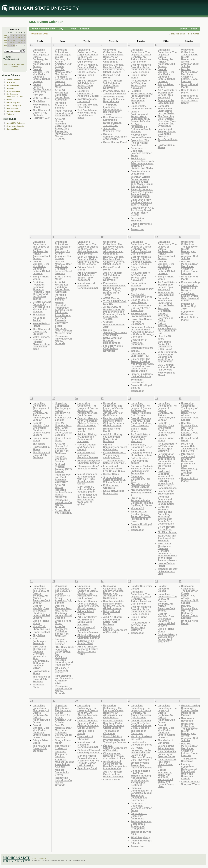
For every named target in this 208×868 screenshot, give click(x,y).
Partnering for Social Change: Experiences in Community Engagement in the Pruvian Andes (166, 461)
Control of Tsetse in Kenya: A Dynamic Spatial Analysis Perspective (142, 470)
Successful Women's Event (112, 130)
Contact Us (42, 858)
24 (16, 43)
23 (14, 43)
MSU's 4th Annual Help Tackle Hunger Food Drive (190, 447)
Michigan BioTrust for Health (141, 738)
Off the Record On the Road (166, 528)
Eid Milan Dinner (167, 532)
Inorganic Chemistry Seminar (61, 105)
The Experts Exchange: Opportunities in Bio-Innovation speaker (113, 109)
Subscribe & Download (14, 64)
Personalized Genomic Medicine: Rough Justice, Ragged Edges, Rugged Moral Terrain (114, 289)
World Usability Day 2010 (142, 290)
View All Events (13, 80)
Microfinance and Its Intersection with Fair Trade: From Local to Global (87, 479)
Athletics (10, 88)
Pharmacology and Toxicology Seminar (115, 92)
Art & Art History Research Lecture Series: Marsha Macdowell (64, 491)
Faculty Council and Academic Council (87, 447)
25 (19, 43)
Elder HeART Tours (165, 337)
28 (8, 45)
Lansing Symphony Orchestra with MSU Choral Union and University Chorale (190, 771)
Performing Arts (13, 102)
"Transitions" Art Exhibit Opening (140, 486)
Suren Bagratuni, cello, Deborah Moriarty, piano (64, 329)
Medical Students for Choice (62, 772)
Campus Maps (13, 129)
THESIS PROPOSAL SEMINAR (115, 303)
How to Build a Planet (41, 106)
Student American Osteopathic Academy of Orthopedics (141, 825)
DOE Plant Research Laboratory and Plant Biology (64, 661)
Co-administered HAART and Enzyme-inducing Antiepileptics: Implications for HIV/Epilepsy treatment (141, 778)
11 (19, 38)
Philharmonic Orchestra (111, 487)
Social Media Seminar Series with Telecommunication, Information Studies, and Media (142, 163)
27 (24, 43)
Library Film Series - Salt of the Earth (142, 375)
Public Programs (14, 105)
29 (11, 45)
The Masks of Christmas (63, 747)
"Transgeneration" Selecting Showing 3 (141, 492)
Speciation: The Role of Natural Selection (140, 143)
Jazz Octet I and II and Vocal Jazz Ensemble (167, 538)
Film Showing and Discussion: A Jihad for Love (64, 679)
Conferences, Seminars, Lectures (15, 95)
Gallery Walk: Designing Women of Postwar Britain (141, 453)
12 (22, 38)
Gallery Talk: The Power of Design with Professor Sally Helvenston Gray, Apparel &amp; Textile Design (142, 365)
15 (11, 40)
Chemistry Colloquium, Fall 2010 (140, 479)
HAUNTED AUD (42, 118)
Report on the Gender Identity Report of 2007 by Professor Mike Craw (141, 516)
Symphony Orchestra (187, 313)
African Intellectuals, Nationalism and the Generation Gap (167, 328)
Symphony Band (87, 768)
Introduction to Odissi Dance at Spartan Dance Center (190, 99)
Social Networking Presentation (114, 492)
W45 (5, 38)
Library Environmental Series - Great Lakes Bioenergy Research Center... (141, 116)
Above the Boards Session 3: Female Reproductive (114, 99)
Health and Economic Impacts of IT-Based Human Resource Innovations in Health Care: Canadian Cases (167, 480)
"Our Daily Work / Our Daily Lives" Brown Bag (141, 308)
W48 (5, 45)
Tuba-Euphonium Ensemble (39, 641)
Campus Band (111, 780)
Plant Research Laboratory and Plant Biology (64, 113)
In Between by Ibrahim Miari (86, 642)
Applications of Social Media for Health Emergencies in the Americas (115, 765)
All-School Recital (39, 319)
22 (11, 43)
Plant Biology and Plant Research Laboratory (63, 319)
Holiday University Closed (141, 587)
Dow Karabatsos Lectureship (87, 100)
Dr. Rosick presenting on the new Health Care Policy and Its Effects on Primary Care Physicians (141, 754)
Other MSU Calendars (16, 126)
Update (15, 67)
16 (14, 40)
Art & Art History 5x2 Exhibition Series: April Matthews (62, 448)
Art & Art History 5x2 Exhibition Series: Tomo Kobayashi (62, 95)
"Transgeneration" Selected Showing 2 (115, 462)
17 (16, 40)
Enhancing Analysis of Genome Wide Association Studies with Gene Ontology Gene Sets (142, 332)
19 (22, 40)
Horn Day (38, 95)
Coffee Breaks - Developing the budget (140, 460)
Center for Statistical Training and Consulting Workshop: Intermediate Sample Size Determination (166, 515)
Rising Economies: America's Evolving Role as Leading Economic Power (142, 193)
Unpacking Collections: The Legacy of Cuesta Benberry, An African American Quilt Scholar (41, 58)
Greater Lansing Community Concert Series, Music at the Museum (191, 710)
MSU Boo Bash (41, 98)
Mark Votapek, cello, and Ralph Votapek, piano (87, 489)
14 (8, 40)
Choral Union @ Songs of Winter (191, 783)
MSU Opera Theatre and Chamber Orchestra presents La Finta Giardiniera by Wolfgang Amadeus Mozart (167, 552)
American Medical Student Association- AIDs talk (64, 763)
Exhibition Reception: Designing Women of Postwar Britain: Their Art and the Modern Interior (42, 290)
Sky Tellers (39, 101)
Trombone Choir (38, 686)
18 (19, 40)
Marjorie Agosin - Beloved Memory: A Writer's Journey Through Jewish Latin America (88, 760)
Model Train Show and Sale (41, 628)
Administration (13, 85)
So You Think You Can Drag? (64, 512)
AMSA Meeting (112, 298)
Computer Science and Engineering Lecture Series (166, 110)
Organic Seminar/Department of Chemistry (115, 136)
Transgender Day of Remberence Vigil (167, 571)
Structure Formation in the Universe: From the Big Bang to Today (142, 502)
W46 (5, 40)
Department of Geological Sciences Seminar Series (141, 152)
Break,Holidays (13, 91)
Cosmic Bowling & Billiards (141, 225)
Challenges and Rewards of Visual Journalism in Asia (114, 756)
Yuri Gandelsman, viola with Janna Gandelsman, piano (88, 114)
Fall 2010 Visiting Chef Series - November (113, 348)
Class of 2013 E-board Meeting (140, 301)
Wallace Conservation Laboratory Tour (140, 353)
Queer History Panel (115, 142)
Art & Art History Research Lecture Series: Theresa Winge (88, 650)
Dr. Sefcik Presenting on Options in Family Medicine (141, 128)
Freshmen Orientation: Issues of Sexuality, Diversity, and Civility (166, 314)
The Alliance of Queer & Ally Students (41, 113)
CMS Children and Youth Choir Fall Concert (167, 367)
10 (16, 38)
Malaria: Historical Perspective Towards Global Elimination (64, 308)
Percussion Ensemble (137, 219)
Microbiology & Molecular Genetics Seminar (88, 285)
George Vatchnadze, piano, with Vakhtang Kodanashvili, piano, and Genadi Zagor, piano (166, 778)
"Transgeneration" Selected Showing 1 (88, 469)
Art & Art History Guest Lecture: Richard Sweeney (113, 774)
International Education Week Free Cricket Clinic (114, 469)
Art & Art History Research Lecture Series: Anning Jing (64, 123)
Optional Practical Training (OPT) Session (63, 468)
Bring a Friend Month (63, 86)
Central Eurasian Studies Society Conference (42, 88)
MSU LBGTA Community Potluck (62, 670)
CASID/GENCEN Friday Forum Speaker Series (167, 754)
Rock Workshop (191, 282)
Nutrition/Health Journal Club (112, 124)
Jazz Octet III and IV (167, 141)
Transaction (137, 229)
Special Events (13, 108)
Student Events (13, 111)
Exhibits (10, 100)
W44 (5, 35)
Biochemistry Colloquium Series (141, 107)
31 (8, 35)
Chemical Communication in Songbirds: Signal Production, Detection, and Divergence (141, 794)
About (34, 858)
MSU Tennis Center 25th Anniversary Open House (165, 345)
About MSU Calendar (16, 123)
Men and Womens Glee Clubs (88, 106)
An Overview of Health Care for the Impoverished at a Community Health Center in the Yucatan (114, 313)
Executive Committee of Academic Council (88, 93)
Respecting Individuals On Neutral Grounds (63, 135)
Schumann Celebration (137, 381)
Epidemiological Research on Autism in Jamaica (141, 765)
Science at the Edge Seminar (166, 102)
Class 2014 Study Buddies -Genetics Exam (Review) (141, 202)
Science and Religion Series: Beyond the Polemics (167, 133)
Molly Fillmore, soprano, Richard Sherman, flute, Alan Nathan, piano (41, 343)
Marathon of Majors (142, 348)
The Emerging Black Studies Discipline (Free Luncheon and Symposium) (167, 121)
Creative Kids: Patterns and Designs (189, 288)
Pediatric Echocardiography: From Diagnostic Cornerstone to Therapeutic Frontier (142, 97)
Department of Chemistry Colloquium (139, 342)
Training (10, 114)
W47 (5, 43)
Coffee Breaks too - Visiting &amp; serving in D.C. (114, 455)
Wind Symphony (140, 837)
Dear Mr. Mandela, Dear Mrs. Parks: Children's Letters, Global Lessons (41, 75)
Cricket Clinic (111, 474)
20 (24, 40)
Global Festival (41, 632)
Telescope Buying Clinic (141, 833)
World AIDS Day (112, 736)
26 (22, 43)
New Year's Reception (188, 719)
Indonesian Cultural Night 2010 (189, 306)
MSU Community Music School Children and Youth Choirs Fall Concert (167, 357)
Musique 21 (137, 508)
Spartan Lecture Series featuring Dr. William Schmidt (114, 480)
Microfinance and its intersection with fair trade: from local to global (87, 499)
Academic (11, 82)
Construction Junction (138, 284)
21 (8, 43)
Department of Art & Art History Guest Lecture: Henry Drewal (142, 211)
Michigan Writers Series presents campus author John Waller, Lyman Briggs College (142, 182)
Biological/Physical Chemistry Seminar (89, 462)
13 (24, 38)
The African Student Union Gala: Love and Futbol (190, 297)
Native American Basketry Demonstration (113, 340)
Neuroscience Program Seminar (141, 136)
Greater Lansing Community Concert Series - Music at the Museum (42, 307)
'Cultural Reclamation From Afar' (114, 324)
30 (14, 45)
